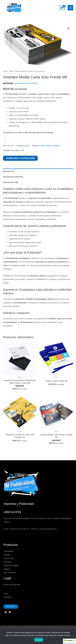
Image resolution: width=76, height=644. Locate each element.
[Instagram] (10, 612)
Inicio (5, 71)
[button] (68, 28)
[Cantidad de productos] (7, 139)
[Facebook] (6, 612)
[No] (72, 637)
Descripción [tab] (8, 171)
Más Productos (10, 573)
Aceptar (39, 640)
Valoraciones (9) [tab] (10, 182)
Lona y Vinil (8, 558)
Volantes (56, 146)
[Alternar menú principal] (70, 8)
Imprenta (7, 562)
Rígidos (7, 569)
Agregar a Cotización (20, 158)
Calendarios (9, 551)
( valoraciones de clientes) (26, 83)
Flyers (43, 146)
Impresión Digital (11, 566)
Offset (11, 71)
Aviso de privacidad (12, 585)
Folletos (49, 146)
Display (7, 555)
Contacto (7, 597)
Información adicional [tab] (13, 177)
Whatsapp (11, 606)
